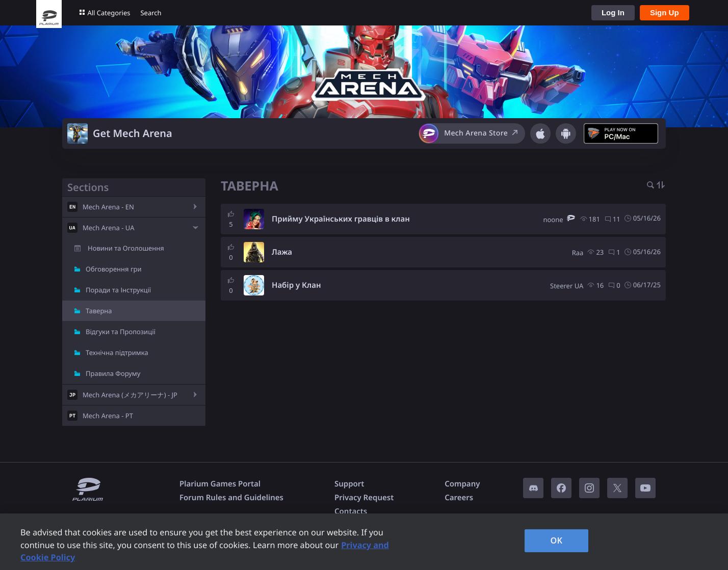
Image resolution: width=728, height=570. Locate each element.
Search (151, 13)
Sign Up (665, 12)
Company (462, 484)
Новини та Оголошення (126, 248)
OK (557, 540)
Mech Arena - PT (108, 416)
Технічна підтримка (117, 352)
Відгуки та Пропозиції (121, 332)
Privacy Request (364, 498)
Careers (459, 498)
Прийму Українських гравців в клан (341, 219)
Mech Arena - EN (108, 207)
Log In (613, 12)
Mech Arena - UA (108, 228)
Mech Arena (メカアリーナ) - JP (130, 395)
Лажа (282, 252)
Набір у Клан (296, 285)
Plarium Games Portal (220, 484)
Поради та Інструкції (118, 290)
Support (349, 484)
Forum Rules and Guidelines (231, 498)
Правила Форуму (113, 373)
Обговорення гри (114, 269)
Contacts (351, 511)
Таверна (99, 311)
